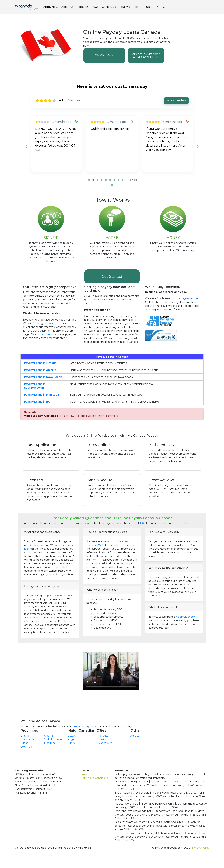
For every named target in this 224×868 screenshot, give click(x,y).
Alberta (48, 736)
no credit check (185, 617)
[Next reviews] (198, 147)
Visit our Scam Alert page (41, 416)
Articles (135, 736)
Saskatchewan (53, 739)
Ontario (25, 736)
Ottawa (72, 736)
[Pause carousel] (112, 185)
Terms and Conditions (95, 778)
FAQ (143, 523)
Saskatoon (105, 739)
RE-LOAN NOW (146, 56)
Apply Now (104, 55)
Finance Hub (182, 523)
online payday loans (85, 726)
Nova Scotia (28, 739)
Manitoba (50, 743)
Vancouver (105, 743)
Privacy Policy (201, 848)
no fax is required (47, 334)
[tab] (89, 180)
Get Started (112, 276)
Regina (72, 739)
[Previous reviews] (26, 147)
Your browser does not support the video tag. (111, 669)
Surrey (71, 743)
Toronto (104, 736)
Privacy (86, 774)
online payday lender (185, 298)
